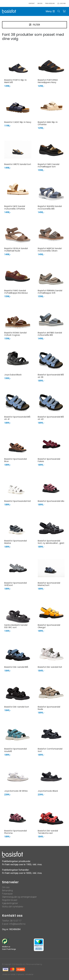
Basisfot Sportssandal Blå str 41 (17, 418)
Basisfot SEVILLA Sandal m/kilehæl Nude (16, 250)
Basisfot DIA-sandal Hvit (50, 667)
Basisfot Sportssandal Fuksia (49, 460)
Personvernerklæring (34, 964)
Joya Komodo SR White (16, 791)
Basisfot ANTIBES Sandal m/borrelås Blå (50, 334)
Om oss (6, 887)
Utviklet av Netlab (9, 974)
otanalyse (8, 894)
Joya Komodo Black (48, 791)
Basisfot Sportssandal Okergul (49, 626)
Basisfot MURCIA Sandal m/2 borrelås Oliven (50, 250)
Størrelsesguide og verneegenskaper (19, 897)
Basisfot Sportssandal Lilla (51, 501)
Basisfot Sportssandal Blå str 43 (51, 418)
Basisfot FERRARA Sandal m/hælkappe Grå (50, 292)
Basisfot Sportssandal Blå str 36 (51, 376)
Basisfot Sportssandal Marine (15, 542)
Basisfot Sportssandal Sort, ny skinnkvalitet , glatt (51, 542)
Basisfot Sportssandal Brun (15, 460)
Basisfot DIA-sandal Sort (17, 707)
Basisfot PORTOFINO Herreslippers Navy (48, 81)
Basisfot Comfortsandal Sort (50, 750)
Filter (36, 25)
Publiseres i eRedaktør (25, 974)
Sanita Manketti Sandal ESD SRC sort (16, 626)
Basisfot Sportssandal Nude (49, 708)
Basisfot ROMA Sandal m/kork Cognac (15, 334)
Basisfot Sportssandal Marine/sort (49, 584)
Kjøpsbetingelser (10, 903)
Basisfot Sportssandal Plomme (15, 832)
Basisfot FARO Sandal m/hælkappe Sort (49, 165)
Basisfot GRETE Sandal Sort (18, 164)
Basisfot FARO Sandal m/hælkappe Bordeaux (16, 292)
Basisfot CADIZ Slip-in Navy (18, 122)
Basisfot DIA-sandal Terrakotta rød (48, 832)
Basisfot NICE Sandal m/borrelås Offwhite (15, 207)
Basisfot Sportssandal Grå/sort (15, 584)
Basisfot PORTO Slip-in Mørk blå (15, 81)
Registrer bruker (10, 900)
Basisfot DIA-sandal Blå (16, 667)
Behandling (7, 891)
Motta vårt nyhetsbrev (13, 907)
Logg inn (63, 3)
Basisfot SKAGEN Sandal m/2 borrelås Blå (50, 207)
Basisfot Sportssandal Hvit (18, 501)
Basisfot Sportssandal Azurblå (15, 750)
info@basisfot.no (17, 924)
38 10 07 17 (16, 921)
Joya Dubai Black (13, 375)
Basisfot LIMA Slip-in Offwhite (48, 123)
